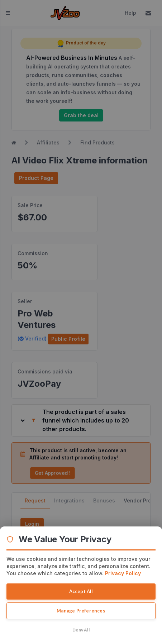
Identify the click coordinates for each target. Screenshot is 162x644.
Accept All (81, 591)
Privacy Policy (123, 573)
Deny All (81, 630)
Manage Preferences (81, 611)
